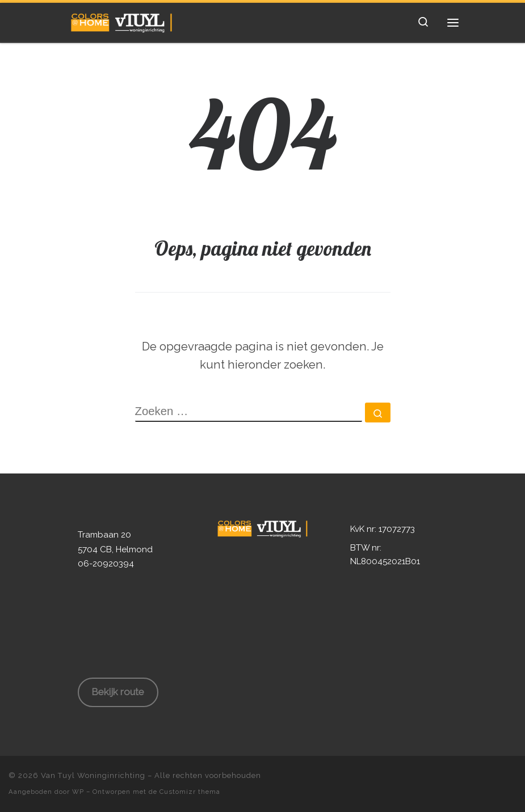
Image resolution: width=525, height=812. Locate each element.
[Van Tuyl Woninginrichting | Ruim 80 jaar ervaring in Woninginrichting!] (122, 21)
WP (78, 792)
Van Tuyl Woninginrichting (93, 775)
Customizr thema (190, 792)
